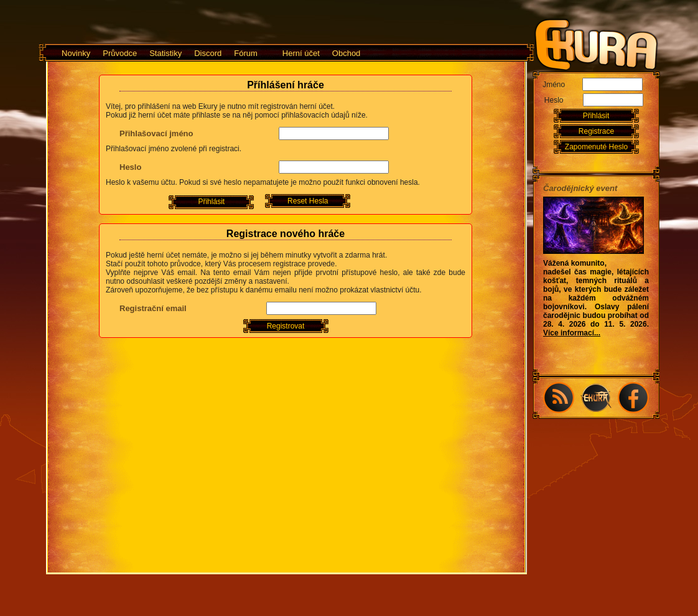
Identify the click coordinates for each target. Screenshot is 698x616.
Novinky (76, 53)
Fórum (246, 53)
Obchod (347, 53)
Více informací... (572, 333)
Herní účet (301, 53)
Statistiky (165, 53)
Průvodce (120, 53)
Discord (208, 53)
